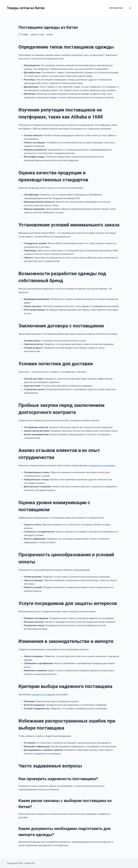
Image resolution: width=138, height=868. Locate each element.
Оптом (50, 35)
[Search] (130, 8)
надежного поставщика (43, 695)
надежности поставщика (102, 466)
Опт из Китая (117, 8)
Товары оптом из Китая (26, 8)
